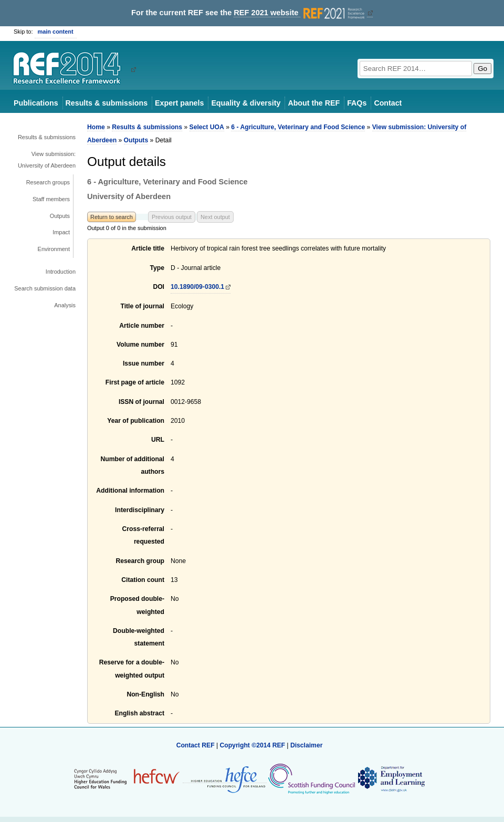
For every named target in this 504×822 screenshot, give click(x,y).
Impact (61, 232)
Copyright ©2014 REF (253, 745)
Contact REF (196, 745)
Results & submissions (107, 103)
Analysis (65, 305)
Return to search (112, 217)
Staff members (51, 199)
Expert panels (179, 103)
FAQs (357, 103)
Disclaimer (307, 745)
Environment (54, 249)
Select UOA (207, 127)
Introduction (61, 272)
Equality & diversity (246, 103)
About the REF (314, 103)
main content (56, 32)
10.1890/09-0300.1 (197, 287)
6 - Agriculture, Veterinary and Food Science (298, 127)
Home (96, 127)
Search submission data (45, 288)
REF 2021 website (300, 13)
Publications (36, 103)
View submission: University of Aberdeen (47, 160)
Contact (388, 103)
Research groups (48, 182)
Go (482, 69)
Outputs (60, 216)
